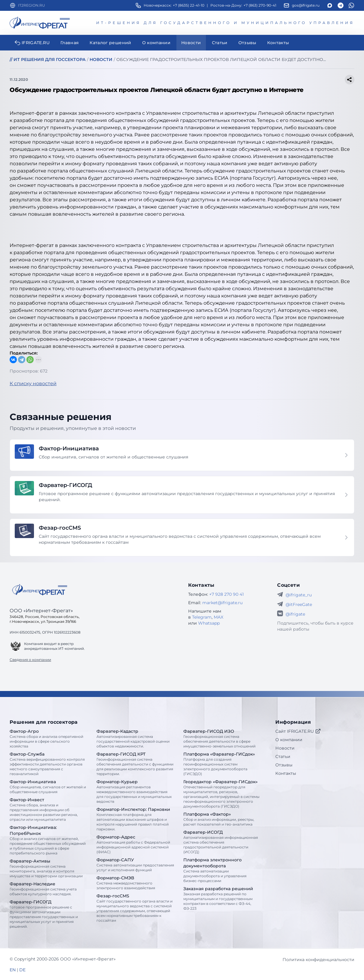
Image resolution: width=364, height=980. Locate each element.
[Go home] (40, 590)
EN (13, 970)
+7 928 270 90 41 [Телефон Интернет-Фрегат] (226, 594)
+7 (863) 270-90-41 (260, 5)
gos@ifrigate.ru (306, 5)
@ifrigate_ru (299, 595)
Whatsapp (209, 623)
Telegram (202, 617)
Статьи (283, 756)
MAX (219, 617)
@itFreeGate (299, 604)
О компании (289, 740)
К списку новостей (33, 383)
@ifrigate (295, 614)
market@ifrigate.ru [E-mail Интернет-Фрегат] (222, 603)
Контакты (286, 773)
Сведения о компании (30, 660)
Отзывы (284, 765)
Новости (285, 748)
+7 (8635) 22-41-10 (189, 5)
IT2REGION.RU (32, 5)
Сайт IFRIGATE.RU (298, 731)
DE (22, 970)
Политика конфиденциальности (318, 960)
